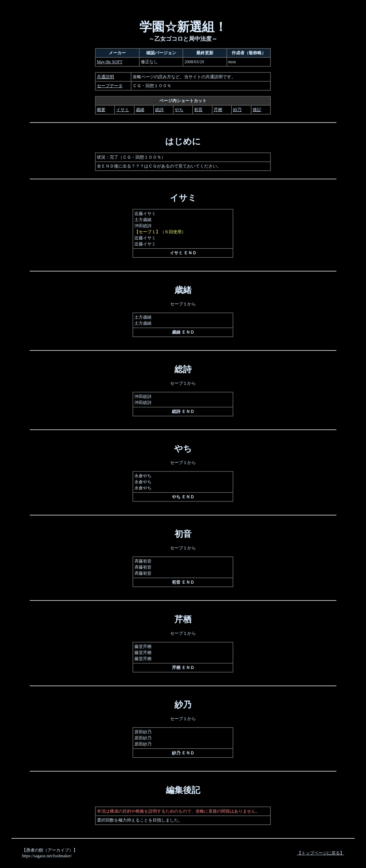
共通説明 (105, 77)
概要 (101, 110)
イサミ (123, 110)
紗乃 (237, 110)
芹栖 (218, 110)
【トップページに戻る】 (321, 853)
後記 (257, 110)
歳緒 (140, 110)
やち (179, 110)
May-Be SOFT (110, 62)
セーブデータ (110, 86)
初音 (198, 110)
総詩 (159, 110)
